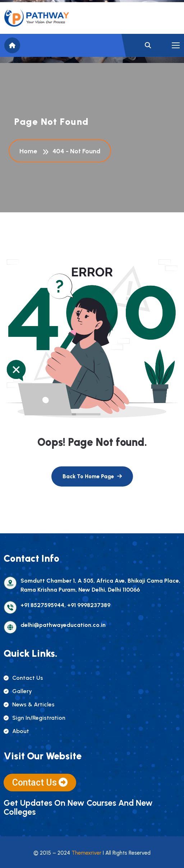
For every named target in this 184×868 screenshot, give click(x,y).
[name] (37, 18)
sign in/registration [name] (34, 718)
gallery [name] (18, 691)
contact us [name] (23, 678)
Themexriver (86, 853)
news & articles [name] (29, 704)
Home (30, 152)
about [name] (16, 731)
